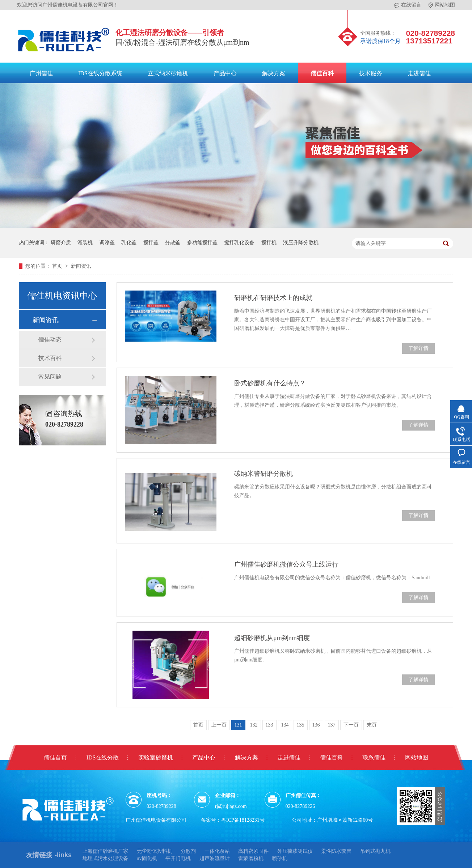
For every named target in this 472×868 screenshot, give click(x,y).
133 (269, 725)
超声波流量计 (215, 858)
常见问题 (50, 376)
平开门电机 (178, 858)
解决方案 (274, 73)
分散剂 (188, 851)
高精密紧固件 (253, 851)
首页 (58, 266)
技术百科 (50, 358)
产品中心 (225, 73)
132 (254, 725)
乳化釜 (129, 243)
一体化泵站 (217, 851)
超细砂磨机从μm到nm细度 (272, 638)
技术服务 (371, 73)
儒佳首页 (55, 757)
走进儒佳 (419, 73)
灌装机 (85, 243)
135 (301, 725)
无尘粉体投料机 (155, 851)
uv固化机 (147, 858)
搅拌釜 (151, 243)
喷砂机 (280, 858)
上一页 (219, 725)
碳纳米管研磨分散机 (264, 474)
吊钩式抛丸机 (375, 851)
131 (238, 725)
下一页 (351, 725)
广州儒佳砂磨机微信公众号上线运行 (286, 564)
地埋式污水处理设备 (105, 858)
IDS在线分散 (103, 757)
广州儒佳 (41, 73)
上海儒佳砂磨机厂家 (105, 851)
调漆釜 (107, 243)
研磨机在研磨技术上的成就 (273, 298)
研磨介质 (61, 243)
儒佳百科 (322, 73)
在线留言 (408, 5)
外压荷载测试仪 (295, 851)
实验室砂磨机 (156, 757)
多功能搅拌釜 (202, 243)
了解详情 (418, 348)
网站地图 (442, 5)
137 (332, 725)
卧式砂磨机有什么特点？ (270, 383)
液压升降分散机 (301, 243)
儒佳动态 (50, 340)
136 (316, 725)
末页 (372, 725)
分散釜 (173, 243)
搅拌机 (269, 243)
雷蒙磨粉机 (251, 858)
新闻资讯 (81, 266)
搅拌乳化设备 (239, 243)
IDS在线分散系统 (100, 73)
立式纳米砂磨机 (168, 73)
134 (285, 725)
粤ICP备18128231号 (243, 820)
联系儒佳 (374, 757)
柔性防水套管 (336, 851)
